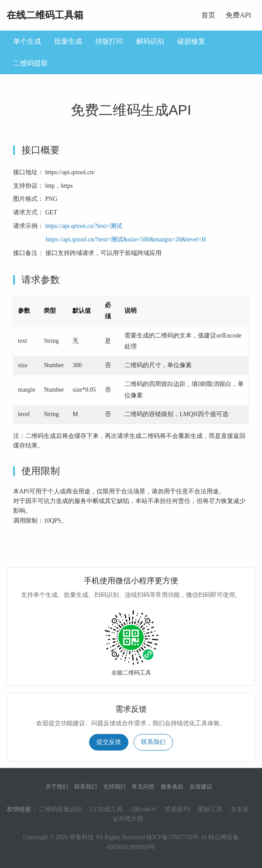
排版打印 (109, 41)
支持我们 (114, 787)
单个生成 (27, 41)
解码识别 (150, 41)
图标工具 (210, 809)
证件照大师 (128, 819)
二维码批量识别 (60, 809)
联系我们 (153, 742)
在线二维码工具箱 (45, 15)
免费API (238, 15)
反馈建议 (201, 787)
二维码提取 (31, 63)
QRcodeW (144, 809)
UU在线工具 (106, 809)
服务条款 (172, 787)
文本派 (240, 809)
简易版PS (177, 809)
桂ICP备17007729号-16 (176, 837)
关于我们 (57, 787)
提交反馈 (109, 742)
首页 (208, 15)
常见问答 (143, 787)
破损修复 (191, 41)
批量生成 (68, 41)
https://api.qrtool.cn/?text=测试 (84, 226)
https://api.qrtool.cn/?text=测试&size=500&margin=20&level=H (126, 239)
